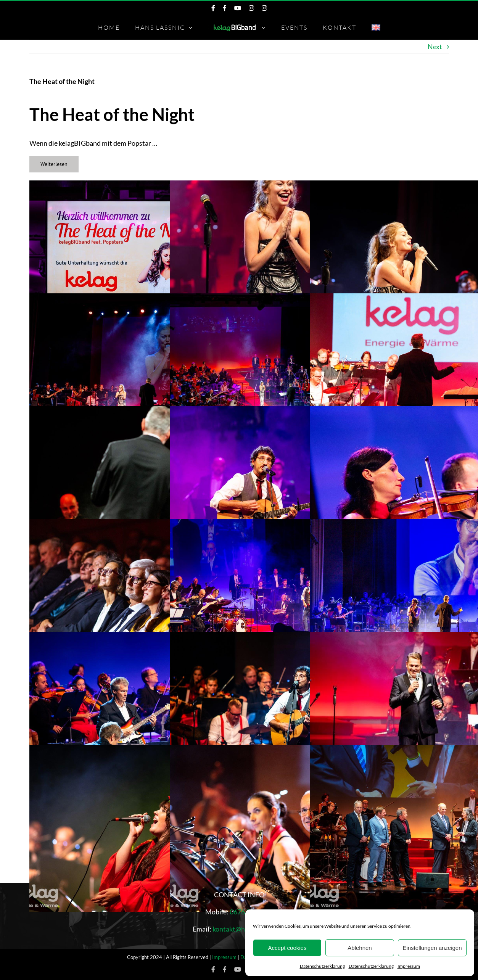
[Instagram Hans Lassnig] (264, 8)
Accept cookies (287, 948)
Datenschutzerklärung (322, 966)
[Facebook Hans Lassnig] (225, 8)
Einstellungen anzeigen (432, 948)
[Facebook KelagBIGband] (213, 8)
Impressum (409, 966)
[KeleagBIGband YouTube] (238, 8)
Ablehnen (360, 948)
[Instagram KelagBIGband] (251, 8)
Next (435, 47)
